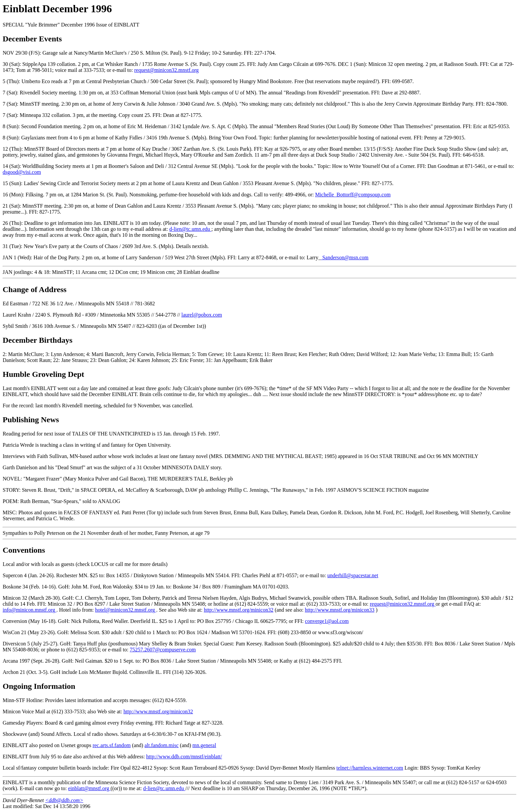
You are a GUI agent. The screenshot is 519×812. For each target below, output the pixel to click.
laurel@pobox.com (202, 315)
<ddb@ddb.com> (64, 800)
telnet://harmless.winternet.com (370, 768)
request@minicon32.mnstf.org (166, 70)
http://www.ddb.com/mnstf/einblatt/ (184, 757)
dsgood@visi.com (22, 172)
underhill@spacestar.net (353, 575)
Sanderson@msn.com (345, 257)
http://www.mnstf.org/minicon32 (239, 610)
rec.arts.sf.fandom (112, 745)
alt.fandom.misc (162, 745)
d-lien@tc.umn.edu (190, 229)
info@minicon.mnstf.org (29, 610)
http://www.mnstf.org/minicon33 (340, 610)
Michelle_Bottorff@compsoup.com (353, 195)
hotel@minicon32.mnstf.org (126, 610)
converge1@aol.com (327, 621)
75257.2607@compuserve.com (163, 650)
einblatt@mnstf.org (89, 788)
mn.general (204, 745)
